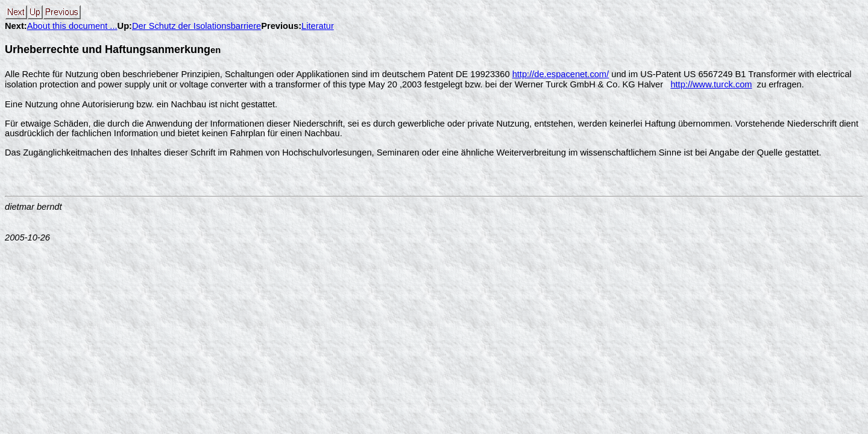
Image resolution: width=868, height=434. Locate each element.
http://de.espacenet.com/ (561, 74)
